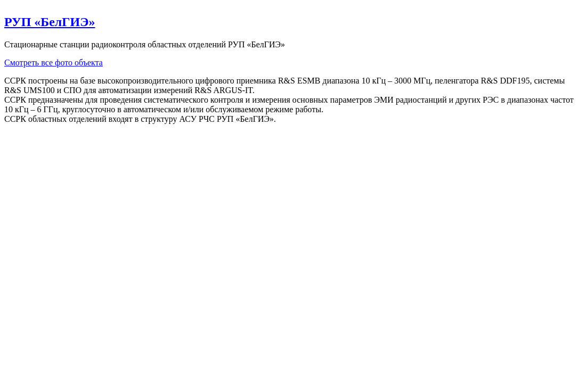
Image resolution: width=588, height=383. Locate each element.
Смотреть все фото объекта (54, 63)
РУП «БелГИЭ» (50, 22)
